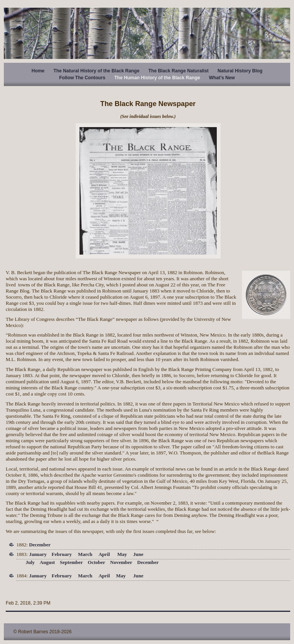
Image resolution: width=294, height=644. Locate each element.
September (71, 562)
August (47, 562)
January (38, 554)
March (85, 554)
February (62, 554)
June (138, 554)
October (97, 562)
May (122, 554)
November (121, 562)
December (40, 545)
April (104, 554)
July (30, 562)
